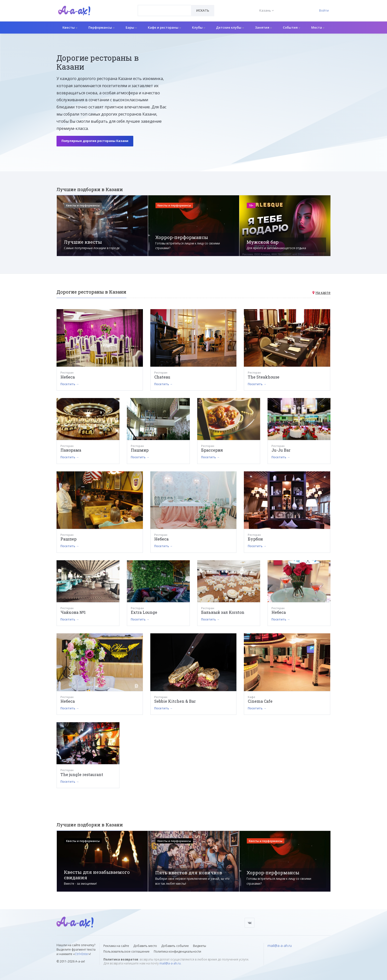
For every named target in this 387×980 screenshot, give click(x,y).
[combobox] (164, 10)
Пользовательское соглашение (126, 951)
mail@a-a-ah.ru (170, 963)
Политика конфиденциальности (177, 951)
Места (318, 27)
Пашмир (140, 450)
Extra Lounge (144, 612)
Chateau (162, 377)
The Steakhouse (264, 377)
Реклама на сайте (116, 946)
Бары (131, 27)
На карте (323, 292)
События (291, 27)
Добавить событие (175, 946)
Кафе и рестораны (164, 27)
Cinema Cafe (260, 701)
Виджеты (200, 946)
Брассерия (212, 450)
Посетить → (70, 384)
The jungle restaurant (82, 774)
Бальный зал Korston (223, 612)
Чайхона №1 (73, 612)
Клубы (199, 27)
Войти (324, 10)
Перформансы (101, 27)
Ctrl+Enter (82, 954)
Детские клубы (230, 27)
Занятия (263, 27)
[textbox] (164, 7)
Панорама (71, 450)
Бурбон (255, 539)
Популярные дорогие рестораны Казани (95, 141)
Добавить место (145, 946)
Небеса (68, 377)
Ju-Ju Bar (281, 450)
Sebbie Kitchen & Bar (175, 701)
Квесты (70, 27)
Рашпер (68, 539)
